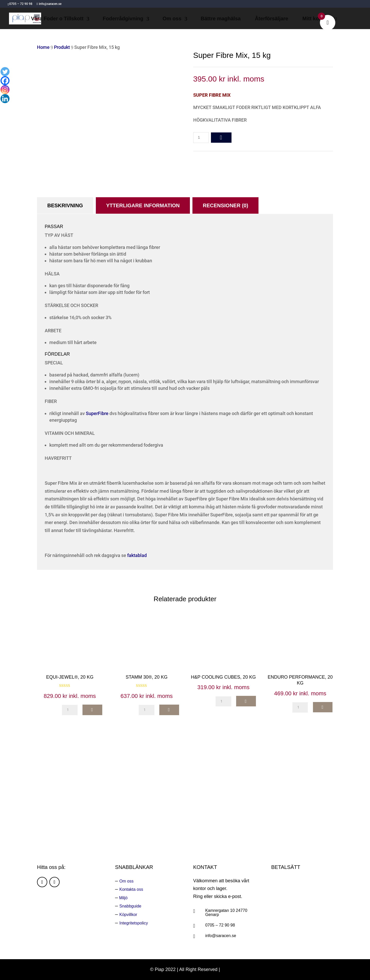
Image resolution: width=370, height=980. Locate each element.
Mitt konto (315, 19)
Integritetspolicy (134, 923)
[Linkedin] (5, 99)
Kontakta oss (131, 889)
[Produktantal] (201, 138)
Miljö (123, 898)
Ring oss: (242, 816)
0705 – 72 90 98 (220, 925)
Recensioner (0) (225, 205)
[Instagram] (5, 90)
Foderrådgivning (123, 19)
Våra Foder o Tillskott (57, 19)
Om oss (172, 19)
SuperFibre (97, 413)
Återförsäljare (272, 19)
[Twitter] (5, 72)
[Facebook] (5, 81)
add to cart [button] (92, 710)
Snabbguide (130, 906)
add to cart (221, 138)
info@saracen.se (221, 936)
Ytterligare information (143, 205)
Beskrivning (65, 205)
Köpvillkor (128, 915)
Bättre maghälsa (221, 19)
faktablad (137, 555)
